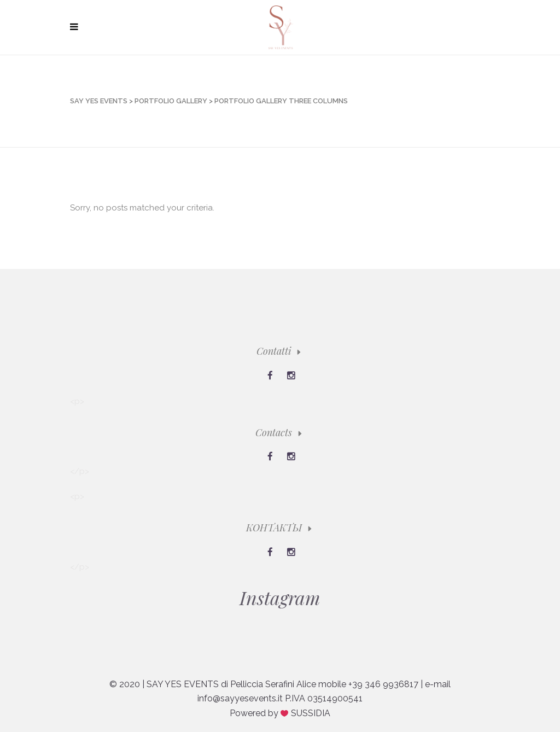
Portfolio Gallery (171, 101)
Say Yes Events (99, 101)
